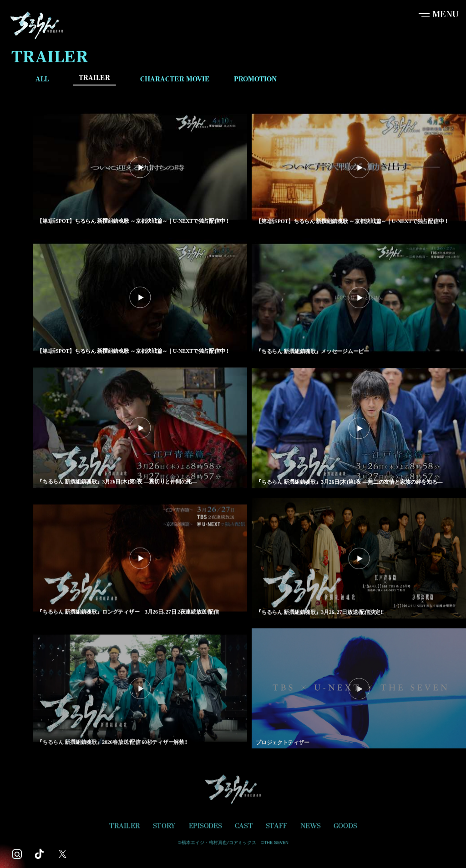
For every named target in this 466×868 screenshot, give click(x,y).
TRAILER (94, 78)
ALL (42, 79)
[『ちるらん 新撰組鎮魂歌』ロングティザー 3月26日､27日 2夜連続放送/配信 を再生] (140, 559)
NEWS (310, 829)
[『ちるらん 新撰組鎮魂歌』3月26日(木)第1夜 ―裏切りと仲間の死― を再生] (140, 429)
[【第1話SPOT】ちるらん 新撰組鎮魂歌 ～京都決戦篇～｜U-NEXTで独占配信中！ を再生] (140, 299)
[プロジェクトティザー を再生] (359, 690)
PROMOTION (255, 79)
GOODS (345, 829)
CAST (244, 829)
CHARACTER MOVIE (175, 79)
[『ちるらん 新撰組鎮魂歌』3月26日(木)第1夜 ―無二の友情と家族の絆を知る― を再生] (359, 429)
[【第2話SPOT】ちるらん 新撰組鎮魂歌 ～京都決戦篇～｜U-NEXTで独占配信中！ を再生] (359, 168)
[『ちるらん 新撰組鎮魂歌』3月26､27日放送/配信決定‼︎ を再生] (359, 559)
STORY (164, 829)
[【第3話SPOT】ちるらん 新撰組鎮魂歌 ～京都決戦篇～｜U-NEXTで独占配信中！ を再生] (140, 168)
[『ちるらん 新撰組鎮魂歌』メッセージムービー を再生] (359, 299)
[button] (438, 14)
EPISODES (205, 829)
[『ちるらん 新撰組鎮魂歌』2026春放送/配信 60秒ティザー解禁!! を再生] (140, 690)
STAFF (277, 829)
